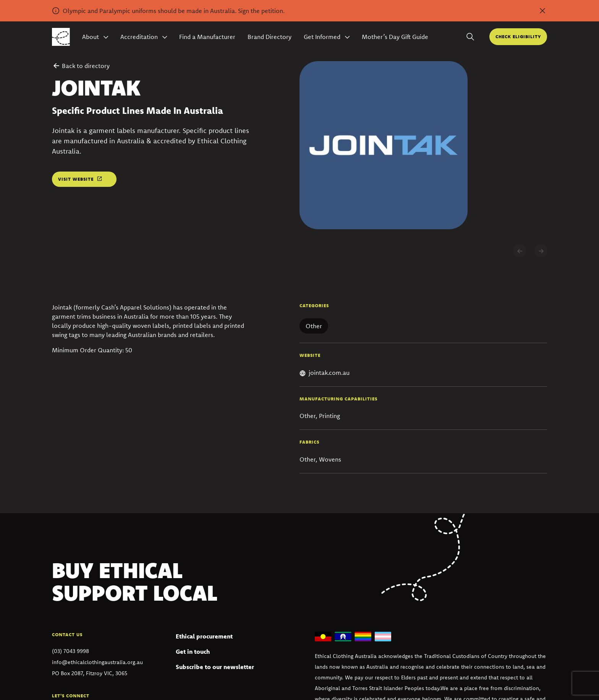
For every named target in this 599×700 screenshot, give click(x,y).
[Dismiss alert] (542, 11)
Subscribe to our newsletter (215, 667)
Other (314, 326)
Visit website (76, 179)
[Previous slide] (520, 251)
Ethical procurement (204, 636)
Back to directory (81, 66)
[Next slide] (541, 251)
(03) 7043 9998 (70, 651)
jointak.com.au (329, 373)
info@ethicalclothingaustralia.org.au (97, 662)
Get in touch (193, 651)
